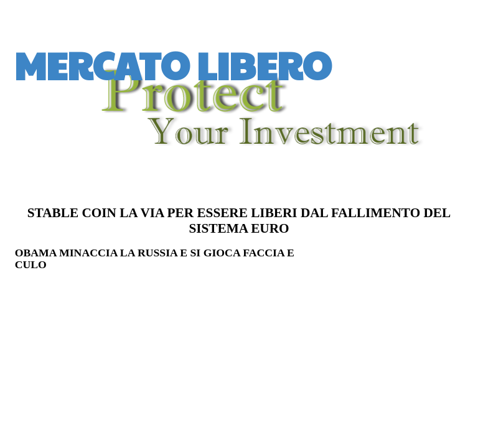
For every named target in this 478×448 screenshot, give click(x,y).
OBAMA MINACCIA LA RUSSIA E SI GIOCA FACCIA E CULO (155, 259)
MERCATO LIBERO (173, 65)
